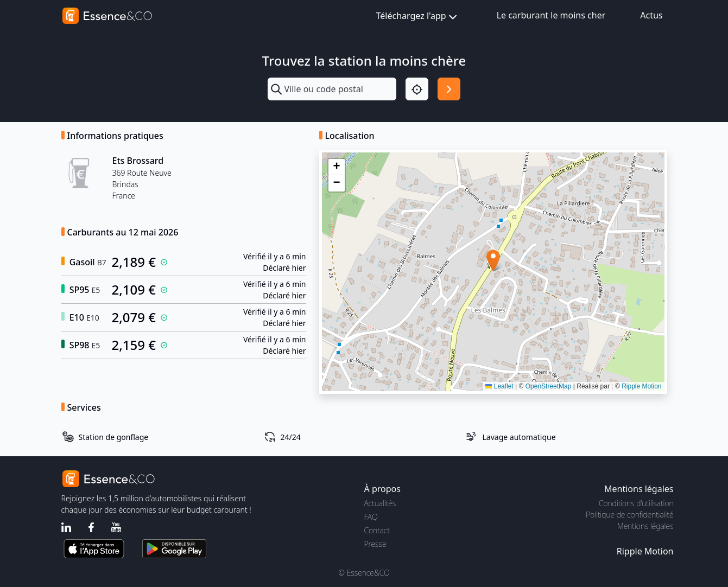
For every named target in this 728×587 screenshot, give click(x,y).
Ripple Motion (641, 386)
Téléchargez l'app (418, 17)
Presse (375, 544)
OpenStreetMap (549, 386)
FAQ (371, 517)
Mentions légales (645, 526)
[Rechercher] (449, 89)
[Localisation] (417, 89)
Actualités (380, 503)
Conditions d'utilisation (636, 503)
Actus (651, 15)
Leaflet (499, 386)
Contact (377, 530)
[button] (493, 261)
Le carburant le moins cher (551, 15)
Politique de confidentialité (629, 515)
